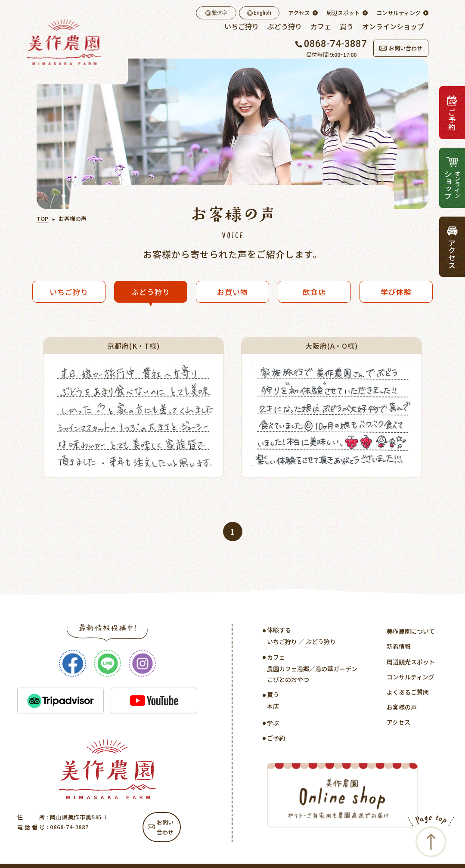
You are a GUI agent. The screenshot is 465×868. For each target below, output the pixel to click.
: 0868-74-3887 (67, 827)
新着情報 (399, 646)
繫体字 (216, 13)
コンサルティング (398, 13)
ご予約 (276, 738)
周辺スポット (343, 13)
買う (347, 26)
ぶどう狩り (285, 26)
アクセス (299, 13)
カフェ (321, 26)
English (259, 13)
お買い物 (232, 292)
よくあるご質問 (408, 692)
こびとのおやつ (288, 679)
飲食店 (314, 292)
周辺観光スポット (411, 662)
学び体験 (396, 292)
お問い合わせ (401, 48)
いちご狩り (242, 26)
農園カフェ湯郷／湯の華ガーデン (312, 669)
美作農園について (411, 631)
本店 (273, 706)
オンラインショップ (393, 26)
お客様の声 (402, 707)
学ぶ (273, 723)
